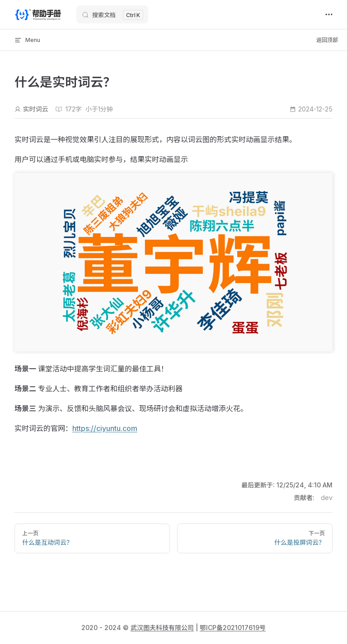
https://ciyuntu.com (105, 428)
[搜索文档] (112, 14)
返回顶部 (327, 40)
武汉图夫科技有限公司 (162, 628)
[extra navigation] (329, 14)
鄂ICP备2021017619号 (233, 628)
